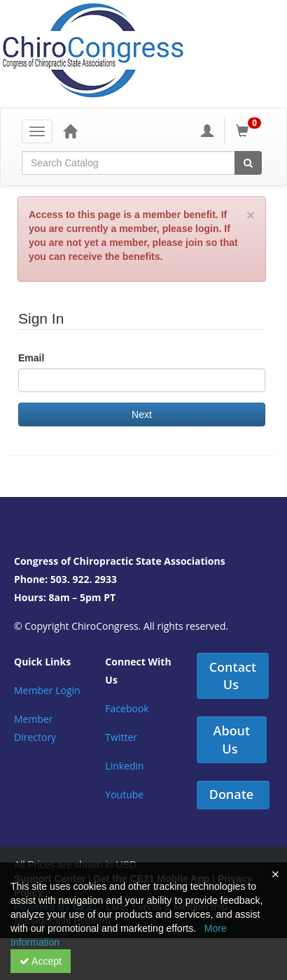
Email (31, 358)
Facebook (127, 708)
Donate (232, 794)
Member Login (47, 690)
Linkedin (124, 766)
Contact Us (233, 676)
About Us (232, 740)
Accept (41, 961)
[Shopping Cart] (251, 131)
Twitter (121, 737)
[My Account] (207, 131)
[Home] (70, 131)
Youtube (124, 794)
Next (142, 415)
